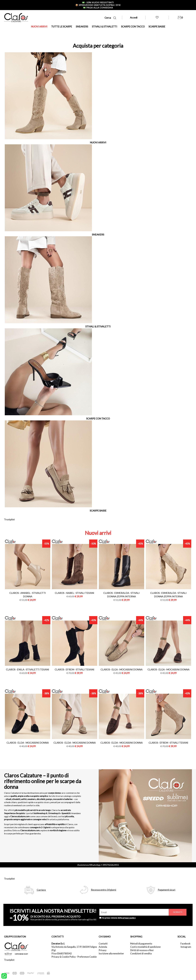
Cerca (110, 18)
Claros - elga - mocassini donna (122, 669)
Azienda (103, 947)
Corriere (41, 890)
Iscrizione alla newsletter (111, 953)
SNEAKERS (82, 26)
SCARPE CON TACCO (133, 26)
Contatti (103, 944)
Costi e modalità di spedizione (145, 947)
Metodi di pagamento (141, 944)
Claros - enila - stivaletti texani (28, 669)
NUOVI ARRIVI (39, 26)
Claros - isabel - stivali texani (75, 593)
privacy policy (129, 918)
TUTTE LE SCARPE (62, 26)
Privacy (103, 950)
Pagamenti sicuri (167, 890)
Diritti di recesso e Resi (142, 950)
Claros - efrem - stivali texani (75, 669)
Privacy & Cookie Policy (64, 957)
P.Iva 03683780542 (62, 953)
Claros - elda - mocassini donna (28, 743)
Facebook (185, 944)
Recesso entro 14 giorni (104, 890)
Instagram (186, 947)
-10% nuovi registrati (98, 2)
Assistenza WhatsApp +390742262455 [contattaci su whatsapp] (98, 865)
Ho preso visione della (119, 918)
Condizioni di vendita (141, 953)
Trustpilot (9, 519)
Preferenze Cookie (87, 957)
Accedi (134, 18)
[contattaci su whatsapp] (4, 976)
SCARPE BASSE (157, 26)
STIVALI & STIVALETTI (105, 26)
